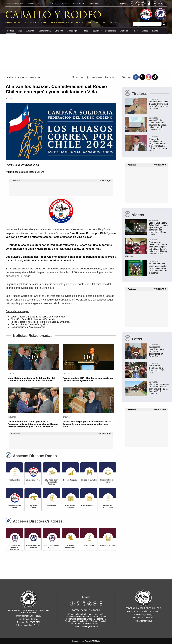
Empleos (59, 31)
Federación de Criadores (38, 3)
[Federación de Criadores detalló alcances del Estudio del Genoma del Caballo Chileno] (147, 124)
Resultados (96, 31)
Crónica (9, 77)
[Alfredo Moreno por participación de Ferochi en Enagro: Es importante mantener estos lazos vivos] (89, 400)
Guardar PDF (96, 77)
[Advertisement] (86, 56)
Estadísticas (110, 31)
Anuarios (30, 31)
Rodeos (84, 31)
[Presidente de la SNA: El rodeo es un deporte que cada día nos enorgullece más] (89, 357)
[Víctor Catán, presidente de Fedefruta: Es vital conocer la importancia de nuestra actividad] (33, 357)
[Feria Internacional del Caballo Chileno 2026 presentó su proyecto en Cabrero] (147, 104)
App (20, 31)
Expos (155, 31)
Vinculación (35, 77)
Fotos (135, 31)
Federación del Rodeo (16, 3)
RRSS (54, 3)
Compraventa (45, 31)
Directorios (65, 3)
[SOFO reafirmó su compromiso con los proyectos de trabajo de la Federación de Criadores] (147, 267)
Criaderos (124, 31)
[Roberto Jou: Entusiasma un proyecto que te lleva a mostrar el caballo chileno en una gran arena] (147, 143)
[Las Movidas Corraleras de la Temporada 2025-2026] (147, 368)
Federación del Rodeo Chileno (29, 172)
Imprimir (79, 77)
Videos (145, 31)
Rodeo (21, 77)
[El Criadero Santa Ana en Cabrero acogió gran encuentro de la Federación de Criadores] (147, 388)
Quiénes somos (79, 3)
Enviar (112, 77)
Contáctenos (94, 3)
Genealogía (72, 31)
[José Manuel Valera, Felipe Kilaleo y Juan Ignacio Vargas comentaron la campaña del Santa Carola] (147, 227)
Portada (11, 31)
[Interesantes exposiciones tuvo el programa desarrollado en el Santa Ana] (147, 350)
